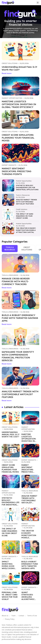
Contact (21, 616)
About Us (5, 616)
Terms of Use (32, 616)
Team (13, 616)
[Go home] (9, 3)
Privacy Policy (10, 619)
